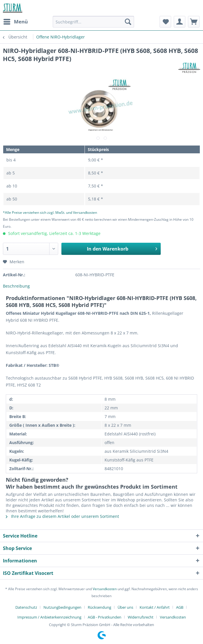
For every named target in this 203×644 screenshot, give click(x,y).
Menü (16, 21)
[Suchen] (128, 22)
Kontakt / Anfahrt (155, 607)
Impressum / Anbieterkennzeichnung (49, 617)
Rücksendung (99, 607)
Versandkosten (105, 589)
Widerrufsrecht (141, 617)
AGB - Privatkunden (105, 617)
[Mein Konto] (180, 22)
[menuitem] (15, 22)
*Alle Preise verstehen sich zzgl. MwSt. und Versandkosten (50, 212)
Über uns (125, 607)
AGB (180, 607)
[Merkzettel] (165, 22)
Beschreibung (16, 286)
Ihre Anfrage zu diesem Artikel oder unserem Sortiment (62, 516)
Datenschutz (26, 607)
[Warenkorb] (194, 22)
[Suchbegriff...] (93, 22)
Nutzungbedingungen (62, 607)
